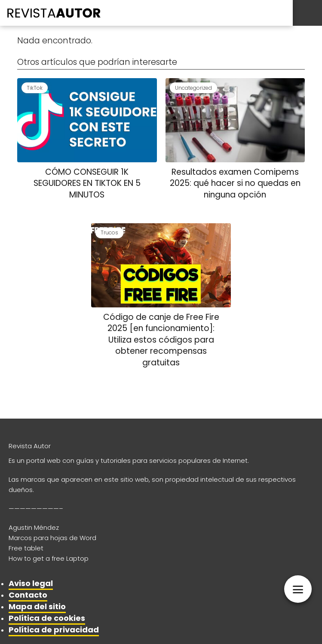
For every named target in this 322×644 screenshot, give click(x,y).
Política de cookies (47, 618)
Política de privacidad (54, 630)
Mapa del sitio (37, 606)
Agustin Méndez (34, 527)
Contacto (28, 595)
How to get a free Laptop (49, 558)
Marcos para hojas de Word (52, 538)
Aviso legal (31, 583)
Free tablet (26, 548)
